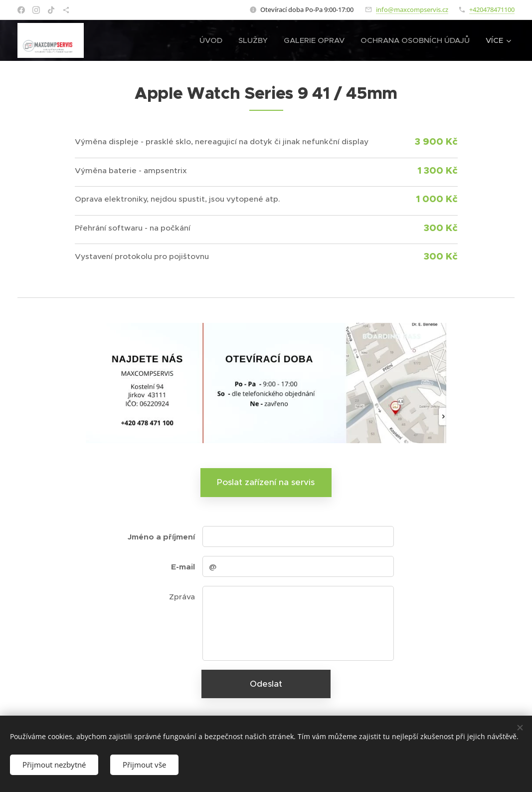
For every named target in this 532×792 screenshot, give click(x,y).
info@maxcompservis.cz (412, 9)
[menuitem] (214, 40)
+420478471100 (492, 9)
